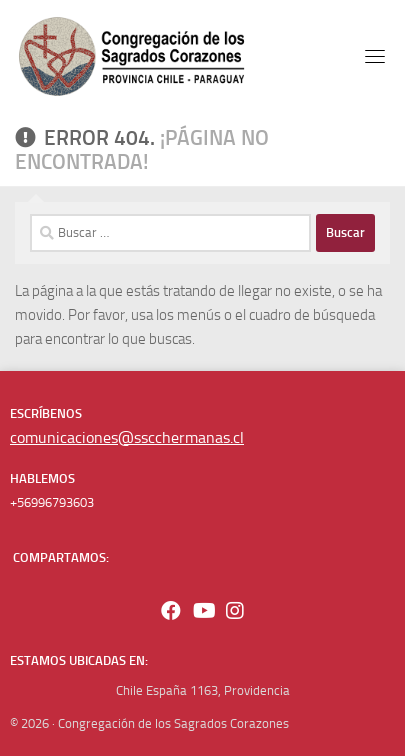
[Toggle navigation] (375, 56)
